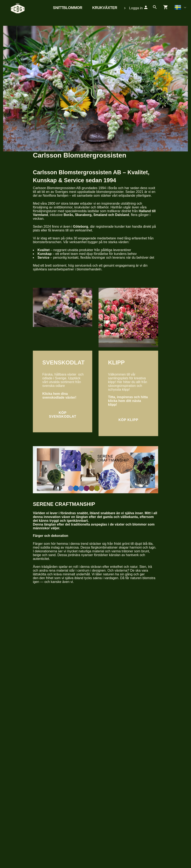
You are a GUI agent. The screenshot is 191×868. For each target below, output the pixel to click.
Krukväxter (105, 8)
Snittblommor (68, 8)
